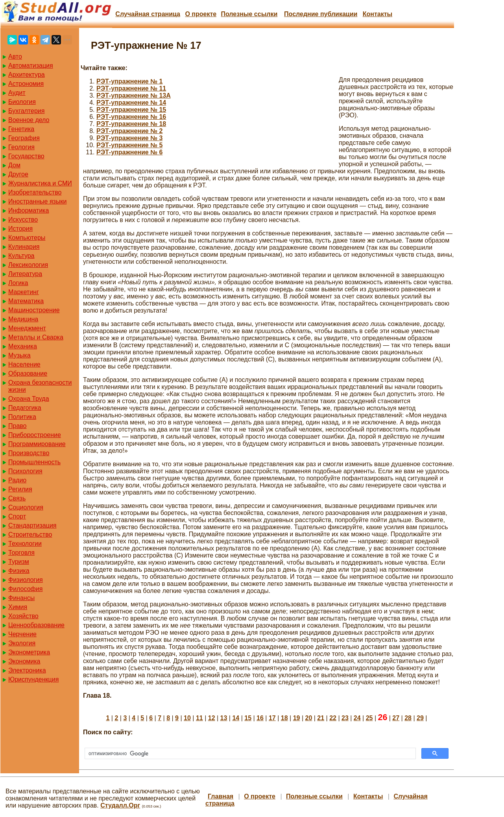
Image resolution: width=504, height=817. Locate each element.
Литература (25, 274)
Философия (25, 589)
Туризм (19, 562)
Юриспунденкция (33, 679)
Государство (26, 156)
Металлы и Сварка (36, 337)
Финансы (21, 598)
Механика (23, 346)
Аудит (17, 93)
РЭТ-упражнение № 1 (129, 81)
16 (260, 718)
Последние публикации (321, 14)
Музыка (19, 355)
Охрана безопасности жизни (40, 386)
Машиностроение (34, 310)
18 (284, 718)
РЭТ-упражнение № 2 (129, 131)
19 (297, 718)
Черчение (22, 634)
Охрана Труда (29, 399)
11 (199, 718)
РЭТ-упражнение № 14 (131, 103)
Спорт (17, 516)
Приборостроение (35, 435)
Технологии (25, 544)
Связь (17, 498)
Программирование (37, 444)
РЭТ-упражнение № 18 (131, 124)
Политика (22, 417)
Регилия (20, 489)
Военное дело (29, 120)
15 (248, 718)
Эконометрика (29, 652)
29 (420, 718)
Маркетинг (24, 292)
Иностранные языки (37, 201)
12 (212, 718)
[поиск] (249, 754)
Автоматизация (31, 66)
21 (321, 718)
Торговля (21, 553)
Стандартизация (32, 525)
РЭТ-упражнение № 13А (134, 95)
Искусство (23, 220)
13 (224, 718)
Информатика (29, 210)
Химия (18, 607)
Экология (22, 643)
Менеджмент (27, 328)
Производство (29, 453)
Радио (17, 480)
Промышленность (34, 462)
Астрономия (26, 84)
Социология (26, 507)
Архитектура (27, 75)
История (20, 229)
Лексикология (28, 265)
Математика (26, 301)
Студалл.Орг (120, 805)
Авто (15, 57)
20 (308, 718)
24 (357, 718)
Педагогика (25, 408)
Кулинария (24, 247)
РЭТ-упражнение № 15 (131, 110)
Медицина (23, 319)
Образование (28, 373)
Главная (221, 796)
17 (272, 718)
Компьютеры (27, 238)
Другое (18, 174)
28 (408, 718)
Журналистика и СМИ (40, 183)
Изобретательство (35, 192)
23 (345, 718)
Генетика (21, 129)
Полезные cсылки (249, 14)
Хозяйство (23, 616)
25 (369, 718)
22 (333, 718)
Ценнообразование (36, 625)
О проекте (201, 14)
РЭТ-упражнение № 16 (131, 117)
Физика (19, 571)
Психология (25, 471)
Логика (18, 283)
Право (18, 426)
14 (236, 718)
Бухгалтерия (26, 111)
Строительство (30, 534)
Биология (22, 102)
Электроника (27, 670)
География (24, 138)
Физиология (26, 580)
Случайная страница (148, 14)
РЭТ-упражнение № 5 (129, 145)
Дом (14, 165)
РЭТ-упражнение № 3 (129, 138)
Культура (21, 256)
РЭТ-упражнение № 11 (131, 88)
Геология (21, 147)
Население (24, 364)
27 (396, 718)
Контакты (378, 14)
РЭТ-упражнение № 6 (129, 152)
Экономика (24, 661)
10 (187, 718)
